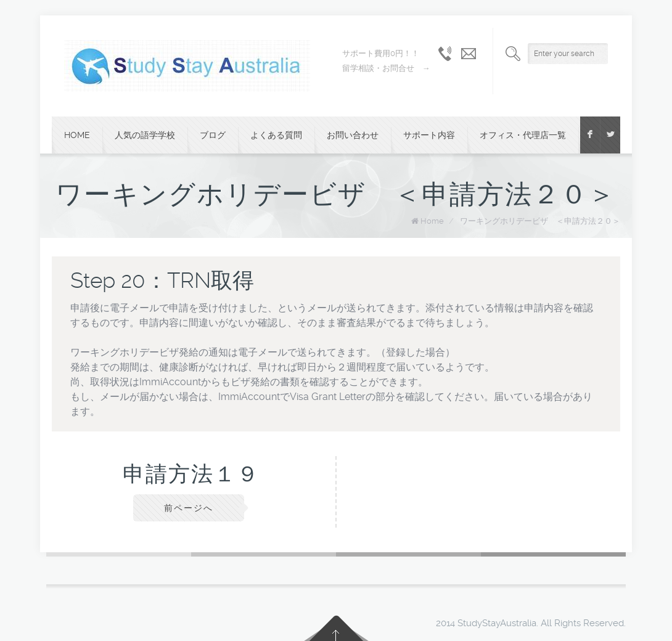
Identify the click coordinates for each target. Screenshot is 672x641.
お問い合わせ (353, 135)
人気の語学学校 (145, 135)
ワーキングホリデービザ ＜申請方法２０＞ (540, 221)
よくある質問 (276, 135)
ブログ (213, 135)
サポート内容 (429, 135)
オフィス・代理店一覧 (523, 135)
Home (77, 135)
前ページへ (189, 508)
